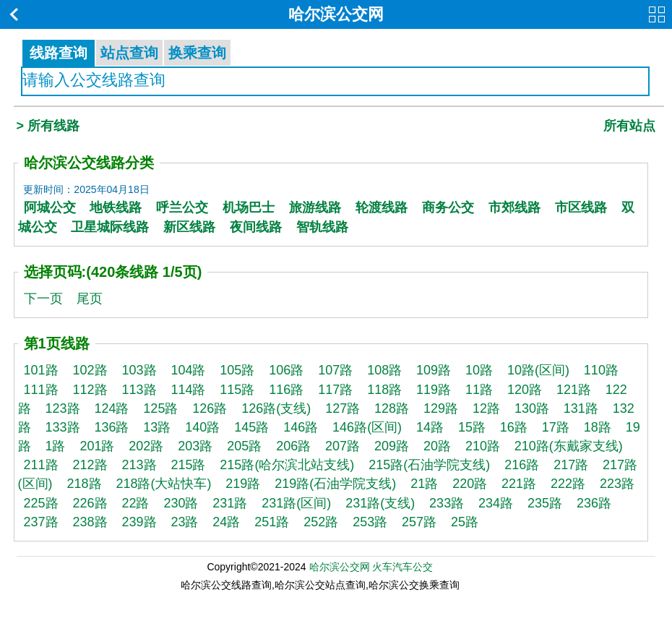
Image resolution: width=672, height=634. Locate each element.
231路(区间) (296, 503)
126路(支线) (276, 408)
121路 (574, 390)
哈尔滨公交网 (336, 14)
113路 (139, 390)
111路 (41, 390)
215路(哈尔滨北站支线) (287, 465)
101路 (41, 370)
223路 (617, 484)
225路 (41, 503)
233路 (447, 503)
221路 (519, 484)
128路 (392, 408)
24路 (226, 522)
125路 (160, 408)
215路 (188, 465)
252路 (321, 522)
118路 (384, 390)
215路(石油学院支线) (429, 465)
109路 (434, 370)
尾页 (90, 299)
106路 (286, 370)
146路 (301, 427)
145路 (251, 427)
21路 (424, 484)
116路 (286, 390)
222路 (568, 484)
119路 (434, 390)
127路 (343, 408)
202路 (146, 446)
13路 (157, 427)
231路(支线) (380, 503)
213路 (139, 465)
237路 (41, 522)
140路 (202, 427)
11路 (479, 390)
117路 (335, 390)
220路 (470, 484)
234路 (496, 503)
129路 (441, 408)
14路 (430, 427)
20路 (437, 446)
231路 (230, 503)
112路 (90, 390)
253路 (370, 522)
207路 (343, 446)
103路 (139, 370)
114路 (188, 390)
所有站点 (629, 126)
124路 (111, 408)
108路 (384, 370)
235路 (545, 503)
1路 (55, 446)
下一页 (43, 299)
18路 (598, 427)
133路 (62, 427)
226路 (90, 503)
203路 (195, 446)
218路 (84, 484)
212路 (90, 465)
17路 (556, 427)
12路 (486, 408)
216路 (522, 465)
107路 (335, 370)
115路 (237, 390)
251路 (272, 522)
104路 (188, 370)
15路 (472, 427)
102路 (90, 370)
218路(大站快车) (163, 484)
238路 (90, 522)
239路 (139, 522)
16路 (514, 427)
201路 (97, 446)
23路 (184, 522)
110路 (601, 370)
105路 (237, 370)
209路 (392, 446)
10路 (479, 370)
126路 (210, 408)
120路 (525, 390)
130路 (532, 408)
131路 (581, 408)
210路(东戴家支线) (569, 446)
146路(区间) (367, 427)
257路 (419, 522)
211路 (41, 465)
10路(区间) (538, 370)
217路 (571, 465)
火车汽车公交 (402, 567)
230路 (181, 503)
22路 (135, 503)
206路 (293, 446)
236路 (594, 503)
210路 (483, 446)
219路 (243, 484)
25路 (465, 522)
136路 (111, 427)
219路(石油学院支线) (335, 484)
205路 (244, 446)
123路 (62, 408)
